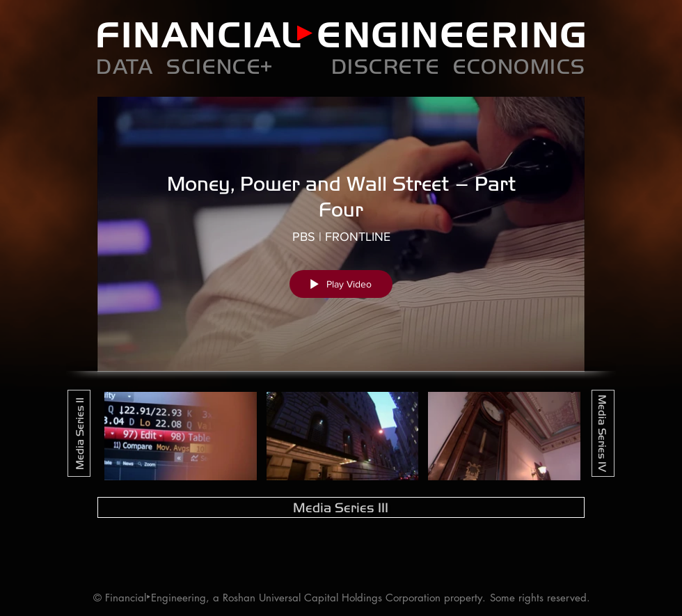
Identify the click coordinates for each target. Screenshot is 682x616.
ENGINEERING (453, 35)
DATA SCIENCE (178, 65)
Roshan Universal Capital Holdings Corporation (332, 598)
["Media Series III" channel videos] (341, 452)
